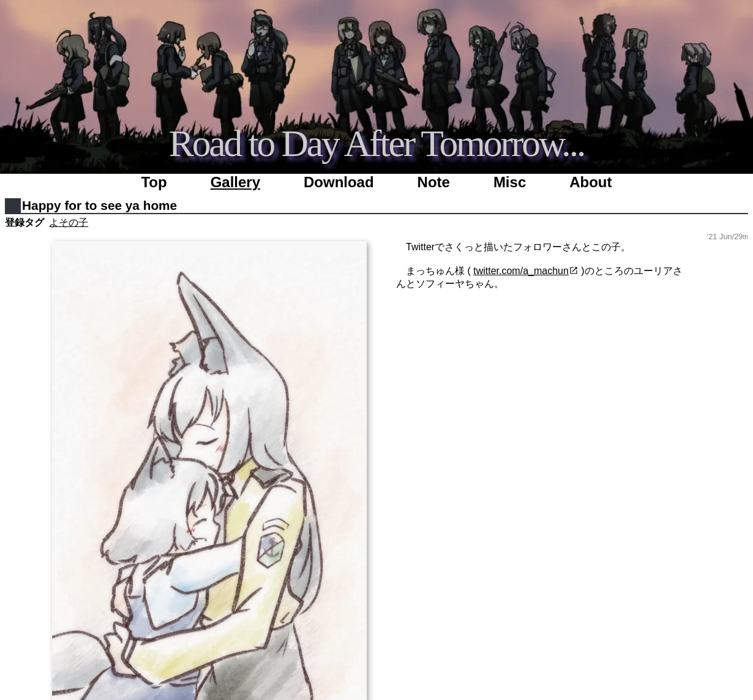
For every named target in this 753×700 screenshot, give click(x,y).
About (590, 182)
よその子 (69, 222)
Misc (510, 182)
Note (434, 182)
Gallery (235, 182)
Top (154, 182)
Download (339, 182)
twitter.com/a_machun (521, 271)
